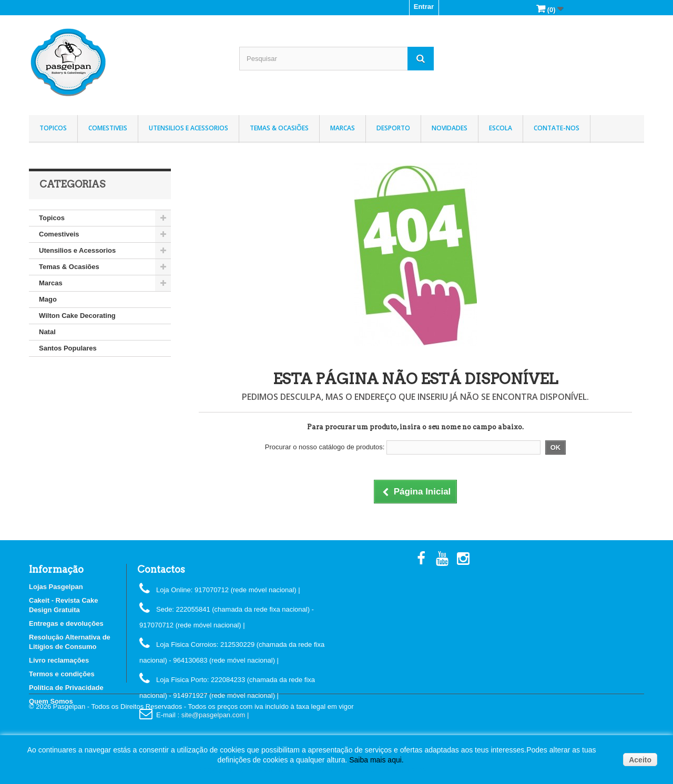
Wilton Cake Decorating (77, 316)
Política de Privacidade (66, 688)
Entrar (424, 7)
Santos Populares (68, 348)
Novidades (450, 128)
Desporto (393, 128)
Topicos (53, 128)
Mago (48, 299)
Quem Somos (51, 701)
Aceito (640, 760)
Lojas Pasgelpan (56, 587)
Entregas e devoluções (66, 623)
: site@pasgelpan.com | (213, 715)
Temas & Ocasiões (279, 128)
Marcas (343, 128)
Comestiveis (108, 128)
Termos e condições (62, 674)
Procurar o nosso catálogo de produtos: (325, 447)
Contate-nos (557, 128)
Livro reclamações (59, 660)
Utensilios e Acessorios (188, 128)
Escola (501, 128)
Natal (47, 332)
